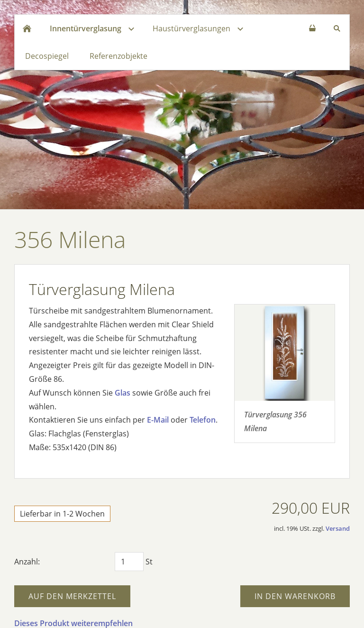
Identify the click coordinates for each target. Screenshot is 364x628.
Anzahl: (27, 562)
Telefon (203, 420)
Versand (338, 528)
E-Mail (158, 420)
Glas (123, 393)
